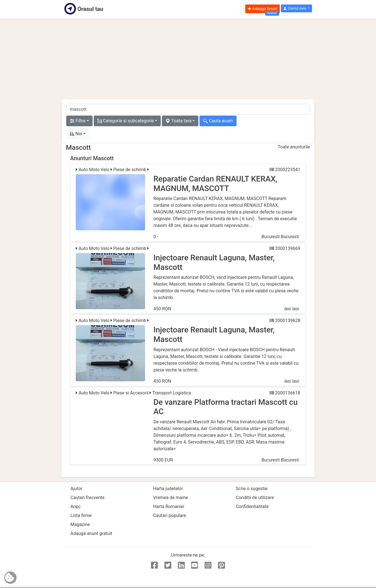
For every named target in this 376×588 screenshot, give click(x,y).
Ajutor (76, 489)
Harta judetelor (168, 489)
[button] (296, 9)
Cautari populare (170, 515)
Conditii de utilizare (255, 498)
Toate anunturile (294, 147)
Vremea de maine (171, 498)
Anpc (76, 507)
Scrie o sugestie (252, 489)
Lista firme (81, 515)
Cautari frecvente (88, 498)
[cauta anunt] (188, 109)
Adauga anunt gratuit (91, 533)
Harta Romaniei (169, 507)
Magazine (80, 524)
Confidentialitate (252, 507)
